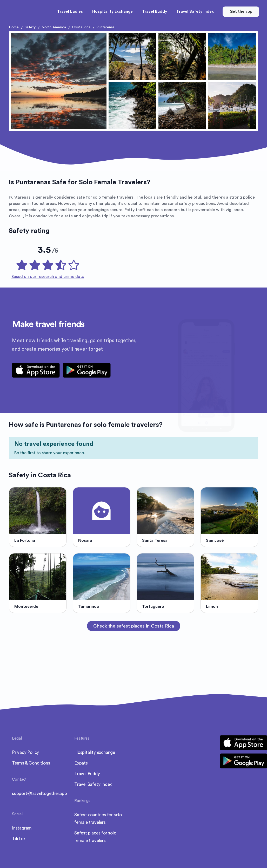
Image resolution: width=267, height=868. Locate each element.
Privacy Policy (25, 752)
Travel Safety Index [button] (195, 12)
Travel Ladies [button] (70, 12)
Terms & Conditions (31, 763)
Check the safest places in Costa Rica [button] (134, 626)
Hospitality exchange (95, 752)
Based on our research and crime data (48, 277)
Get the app (241, 12)
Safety (30, 27)
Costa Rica (81, 27)
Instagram (22, 828)
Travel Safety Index (93, 784)
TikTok (19, 839)
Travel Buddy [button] (155, 12)
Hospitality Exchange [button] (112, 12)
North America (54, 27)
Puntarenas (105, 27)
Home (14, 27)
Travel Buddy (87, 774)
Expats (81, 763)
